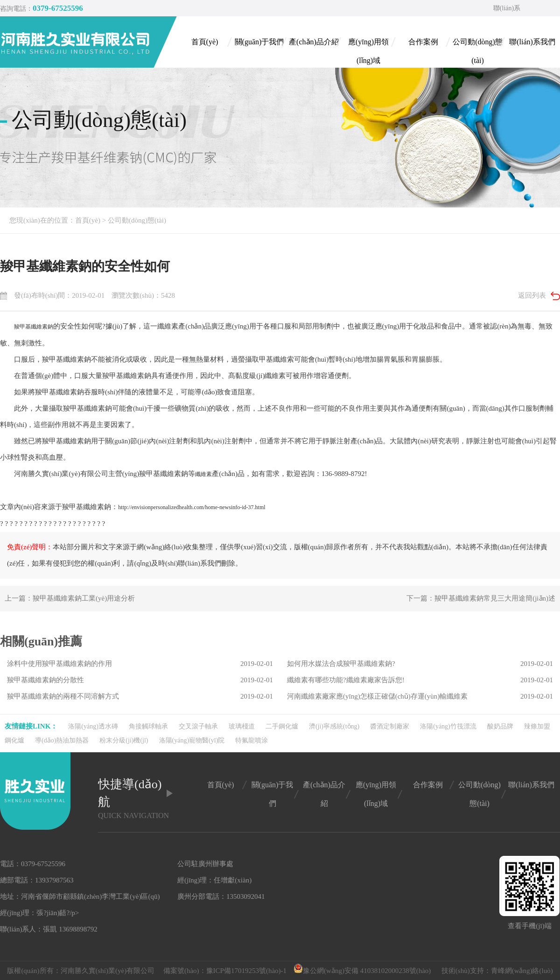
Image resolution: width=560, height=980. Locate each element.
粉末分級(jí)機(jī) (124, 740)
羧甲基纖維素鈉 (34, 327)
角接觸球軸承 (148, 726)
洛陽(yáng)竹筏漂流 (448, 726)
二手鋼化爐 (282, 726)
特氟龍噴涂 (252, 740)
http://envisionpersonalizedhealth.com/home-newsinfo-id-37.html (192, 507)
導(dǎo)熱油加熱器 (62, 740)
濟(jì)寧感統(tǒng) (334, 726)
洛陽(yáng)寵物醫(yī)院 (192, 740)
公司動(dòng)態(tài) (137, 220)
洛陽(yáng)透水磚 (93, 726)
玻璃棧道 (242, 726)
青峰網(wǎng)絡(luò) (522, 971)
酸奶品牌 (500, 726)
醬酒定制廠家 (390, 726)
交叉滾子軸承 (198, 726)
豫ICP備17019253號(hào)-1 (247, 971)
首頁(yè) (88, 220)
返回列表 (532, 295)
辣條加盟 (537, 726)
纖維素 (203, 474)
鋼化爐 (14, 740)
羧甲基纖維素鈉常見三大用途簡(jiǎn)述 (495, 598)
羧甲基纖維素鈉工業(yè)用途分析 (84, 598)
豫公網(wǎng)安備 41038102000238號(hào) (362, 971)
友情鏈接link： (31, 726)
